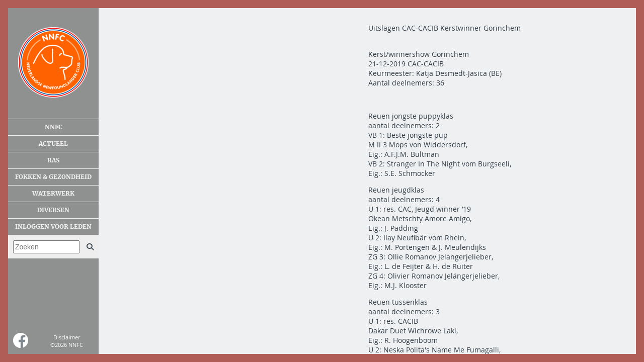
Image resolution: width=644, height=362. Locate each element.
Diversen (53, 210)
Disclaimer (67, 337)
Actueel (53, 144)
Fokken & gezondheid (53, 177)
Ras (53, 160)
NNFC (54, 127)
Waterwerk (53, 194)
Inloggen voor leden (53, 227)
